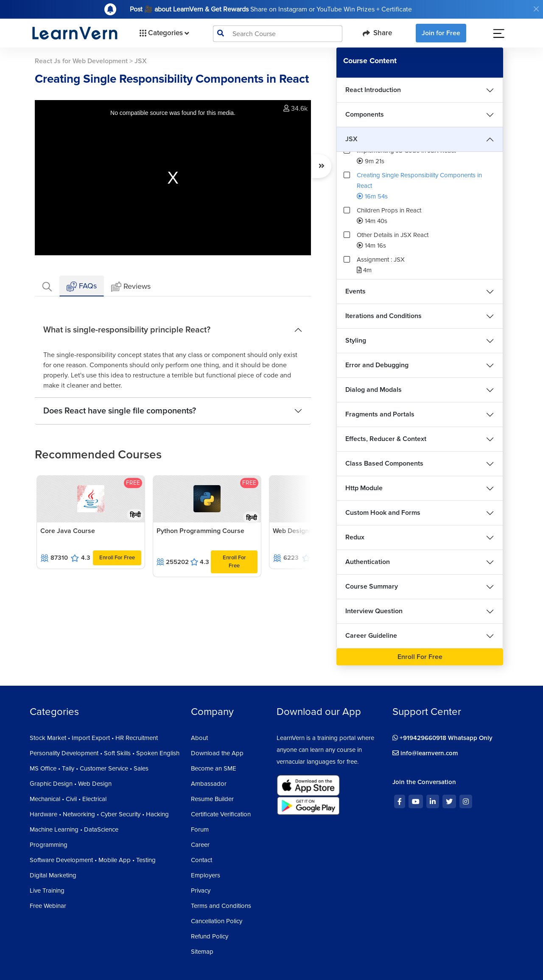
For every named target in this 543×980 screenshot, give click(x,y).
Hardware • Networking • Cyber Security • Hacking (99, 814)
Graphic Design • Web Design (71, 784)
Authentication (368, 562)
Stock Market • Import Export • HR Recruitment (94, 738)
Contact (202, 860)
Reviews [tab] (131, 287)
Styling (356, 341)
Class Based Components (384, 463)
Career (200, 845)
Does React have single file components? (120, 411)
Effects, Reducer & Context (386, 439)
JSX (351, 139)
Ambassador (209, 784)
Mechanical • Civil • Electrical (68, 799)
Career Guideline (371, 636)
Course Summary (372, 586)
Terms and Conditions (221, 906)
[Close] (536, 9)
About (199, 738)
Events (355, 291)
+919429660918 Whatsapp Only (442, 738)
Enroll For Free (117, 558)
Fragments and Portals (380, 414)
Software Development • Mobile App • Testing (93, 860)
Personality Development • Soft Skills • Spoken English (105, 753)
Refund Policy (210, 936)
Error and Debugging (377, 365)
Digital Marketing (53, 875)
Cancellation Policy (217, 921)
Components (365, 114)
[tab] (47, 286)
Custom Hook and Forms (383, 513)
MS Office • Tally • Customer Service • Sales (89, 768)
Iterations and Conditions (383, 316)
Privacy (201, 891)
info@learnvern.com (425, 753)
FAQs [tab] (82, 286)
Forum (200, 829)
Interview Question (374, 611)
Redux (355, 537)
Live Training (47, 891)
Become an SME (214, 768)
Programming (49, 845)
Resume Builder (212, 799)
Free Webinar (48, 906)
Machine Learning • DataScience (74, 829)
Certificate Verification (221, 814)
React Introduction (373, 90)
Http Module (364, 488)
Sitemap (202, 952)
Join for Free (441, 33)
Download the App (217, 753)
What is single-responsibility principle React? (127, 330)
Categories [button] (164, 33)
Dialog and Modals (374, 390)
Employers (206, 875)
